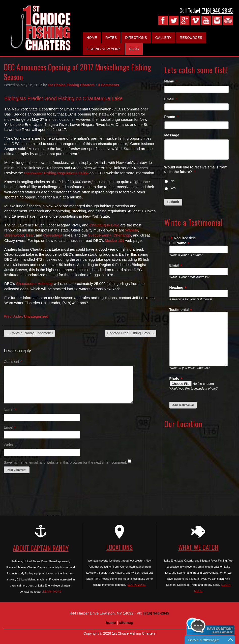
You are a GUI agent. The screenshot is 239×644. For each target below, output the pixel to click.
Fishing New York (104, 49)
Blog (134, 49)
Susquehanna (100, 235)
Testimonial (179, 310)
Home (92, 38)
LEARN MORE (52, 592)
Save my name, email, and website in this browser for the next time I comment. (65, 462)
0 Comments (108, 85)
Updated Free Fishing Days (131, 333)
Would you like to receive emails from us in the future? (196, 169)
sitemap (126, 622)
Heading (176, 287)
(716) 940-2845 (217, 10)
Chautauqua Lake (104, 225)
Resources (191, 38)
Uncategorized (36, 316)
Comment (13, 362)
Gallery (163, 38)
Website (10, 445)
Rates (111, 38)
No (172, 181)
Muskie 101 (115, 240)
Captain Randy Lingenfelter (29, 333)
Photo (174, 378)
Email (10, 427)
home (111, 622)
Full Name (178, 243)
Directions (136, 38)
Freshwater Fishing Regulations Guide (56, 173)
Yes (173, 188)
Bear (30, 235)
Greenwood (14, 235)
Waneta (131, 230)
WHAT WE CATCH (198, 547)
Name (10, 410)
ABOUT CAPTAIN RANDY (41, 548)
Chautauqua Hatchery (34, 284)
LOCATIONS (119, 547)
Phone (171, 117)
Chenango (122, 235)
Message (172, 135)
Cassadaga (53, 235)
